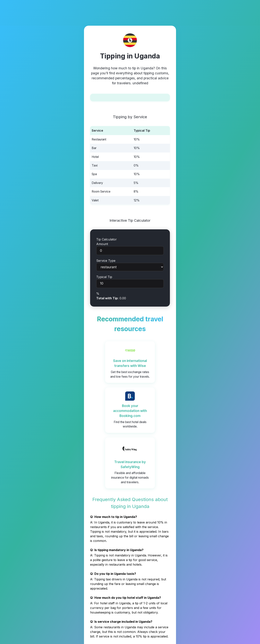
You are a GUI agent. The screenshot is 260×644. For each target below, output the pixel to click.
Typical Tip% (130, 285)
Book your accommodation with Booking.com (130, 411)
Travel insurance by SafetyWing (130, 464)
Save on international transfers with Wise (130, 363)
